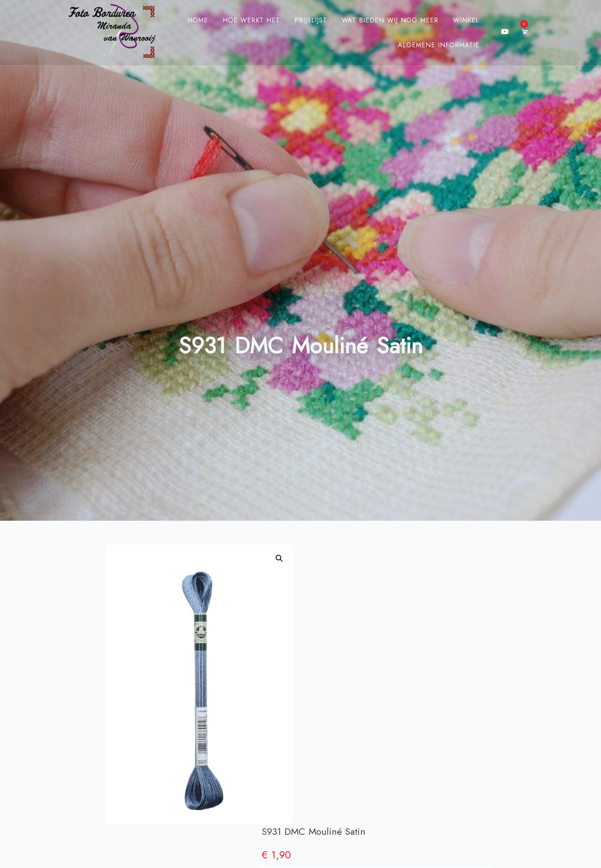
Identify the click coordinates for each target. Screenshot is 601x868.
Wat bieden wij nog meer (383, 20)
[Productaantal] (455, 621)
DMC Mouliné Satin (370, 654)
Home (191, 20)
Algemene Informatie (431, 45)
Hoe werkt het (244, 20)
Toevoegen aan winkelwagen (424, 600)
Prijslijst (304, 20)
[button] (279, 558)
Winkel (459, 20)
